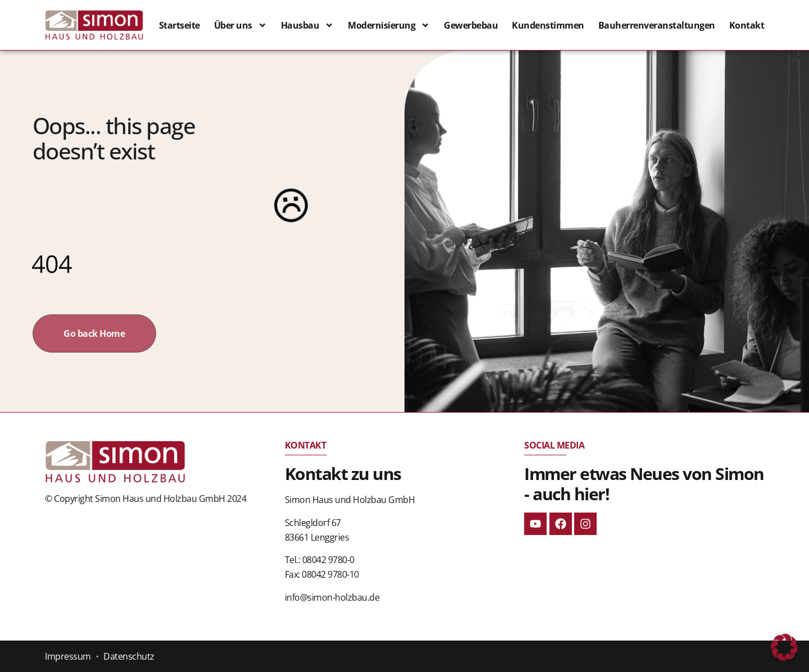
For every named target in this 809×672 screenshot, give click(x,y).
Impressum (68, 656)
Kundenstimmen (548, 25)
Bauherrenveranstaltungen (657, 25)
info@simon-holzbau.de (332, 597)
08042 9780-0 (328, 560)
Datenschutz (129, 656)
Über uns (240, 25)
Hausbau (308, 25)
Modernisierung (389, 25)
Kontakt (747, 25)
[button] (784, 647)
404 (52, 264)
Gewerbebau (471, 25)
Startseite (179, 25)
